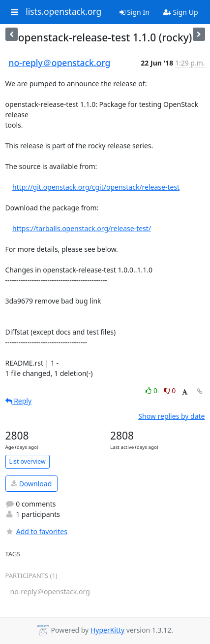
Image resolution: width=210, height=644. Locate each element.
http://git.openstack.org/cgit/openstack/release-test (96, 187)
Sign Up (181, 12)
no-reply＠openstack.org (60, 63)
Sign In (135, 12)
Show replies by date (171, 416)
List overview (28, 461)
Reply (19, 401)
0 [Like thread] (152, 390)
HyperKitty (107, 630)
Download (31, 484)
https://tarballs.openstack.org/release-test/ (82, 228)
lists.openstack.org (63, 12)
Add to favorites (36, 531)
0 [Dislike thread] (170, 390)
